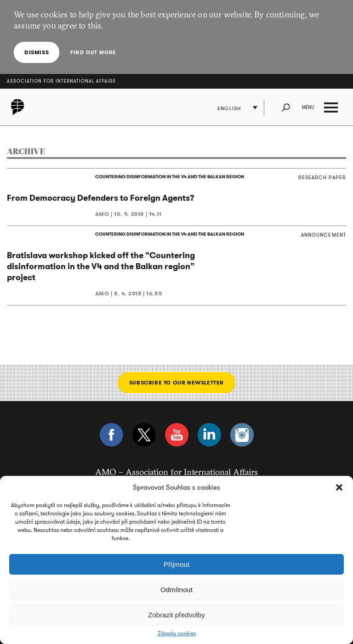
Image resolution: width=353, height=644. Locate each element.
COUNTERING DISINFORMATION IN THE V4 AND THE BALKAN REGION (170, 177)
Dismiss (37, 52)
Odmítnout (176, 590)
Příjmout (176, 564)
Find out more (93, 52)
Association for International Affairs (61, 81)
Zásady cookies (177, 633)
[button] (339, 487)
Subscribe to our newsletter (176, 382)
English (229, 108)
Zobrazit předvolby (176, 615)
